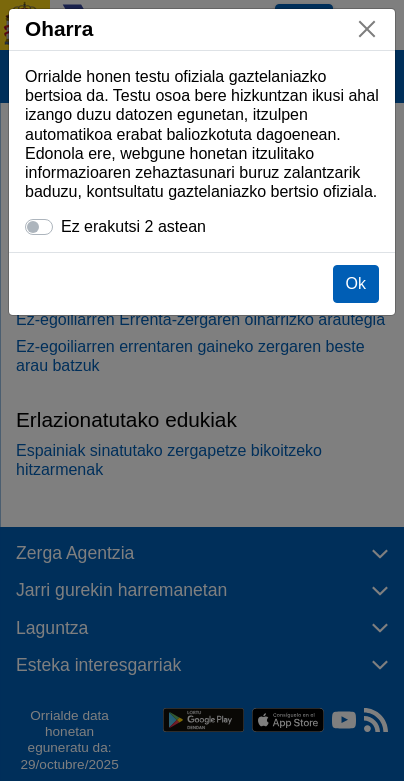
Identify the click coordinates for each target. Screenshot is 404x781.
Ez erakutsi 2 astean (133, 226)
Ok (356, 283)
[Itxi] (367, 29)
